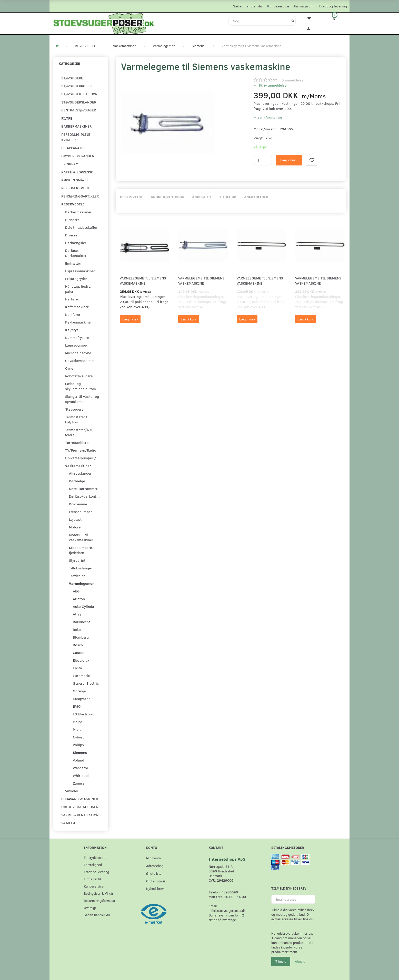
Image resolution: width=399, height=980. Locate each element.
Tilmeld (281, 961)
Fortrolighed (93, 865)
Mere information (268, 117)
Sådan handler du (248, 6)
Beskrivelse (131, 197)
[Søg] (293, 21)
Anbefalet (202, 197)
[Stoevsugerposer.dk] (104, 23)
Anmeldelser (256, 197)
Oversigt (90, 908)
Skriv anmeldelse (272, 85)
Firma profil (304, 6)
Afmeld (300, 961)
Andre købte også (167, 197)
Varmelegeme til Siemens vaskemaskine (143, 281)
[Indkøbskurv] (337, 18)
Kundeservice (278, 6)
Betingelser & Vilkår (99, 893)
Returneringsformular (100, 900)
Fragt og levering (333, 6)
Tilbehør (228, 197)
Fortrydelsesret (95, 857)
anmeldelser (293, 80)
